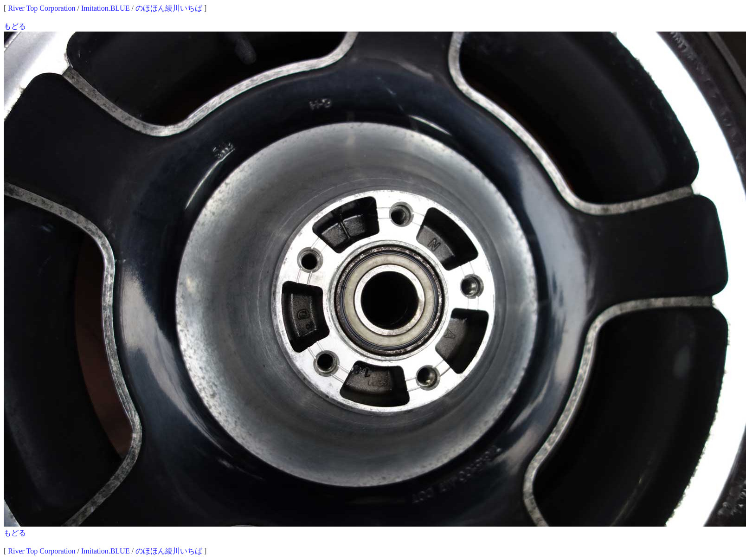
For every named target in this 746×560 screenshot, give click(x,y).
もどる (15, 26)
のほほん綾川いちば (169, 8)
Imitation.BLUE (105, 8)
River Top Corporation (42, 8)
